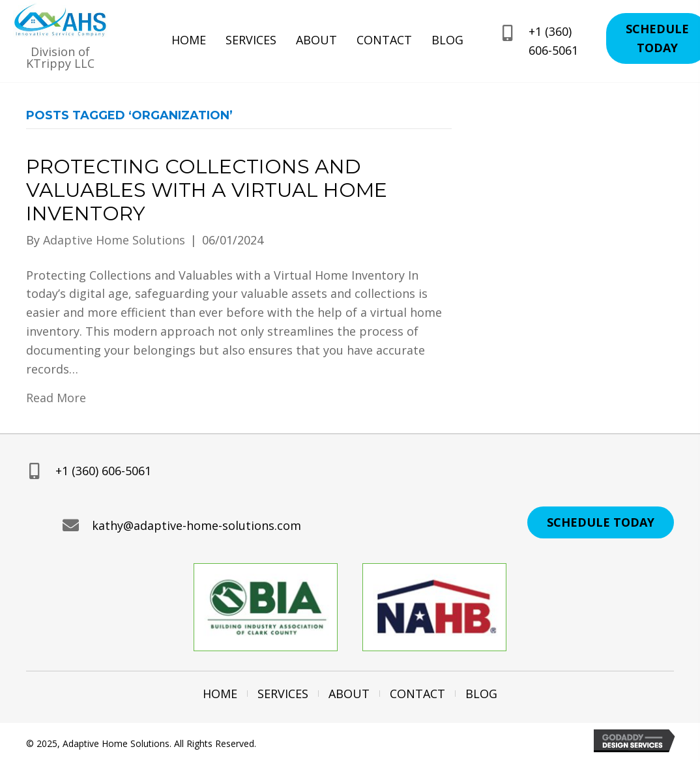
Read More (56, 398)
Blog (481, 694)
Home (220, 694)
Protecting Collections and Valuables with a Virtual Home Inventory (207, 190)
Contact (417, 694)
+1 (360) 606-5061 (103, 471)
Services (283, 694)
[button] (601, 522)
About (349, 694)
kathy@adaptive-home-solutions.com (197, 525)
